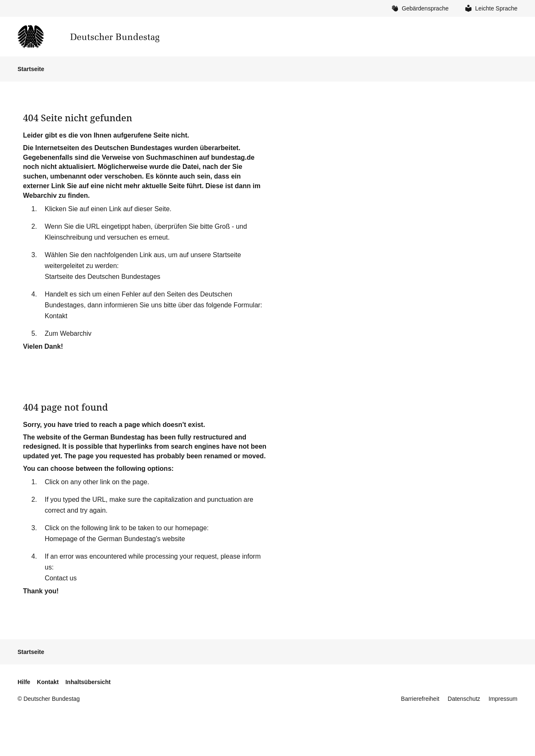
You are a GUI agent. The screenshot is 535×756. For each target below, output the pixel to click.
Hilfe (24, 682)
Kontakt (56, 316)
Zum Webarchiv (68, 333)
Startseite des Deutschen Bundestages (103, 277)
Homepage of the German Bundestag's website (115, 539)
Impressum (503, 699)
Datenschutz (464, 699)
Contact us (61, 578)
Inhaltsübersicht (88, 682)
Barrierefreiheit (420, 699)
